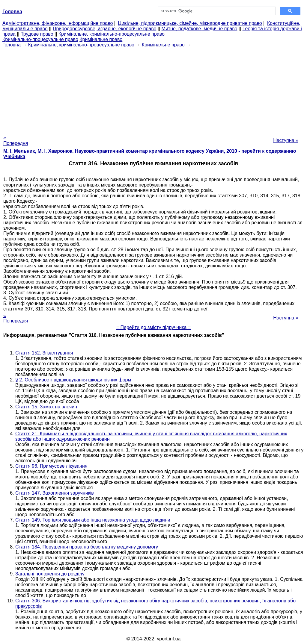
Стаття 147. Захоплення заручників (55, 493)
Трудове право (37, 34)
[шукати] (216, 11)
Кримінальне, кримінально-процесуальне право (112, 34)
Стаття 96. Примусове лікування (51, 466)
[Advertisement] (153, 90)
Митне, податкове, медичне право (200, 29)
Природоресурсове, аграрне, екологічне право (104, 29)
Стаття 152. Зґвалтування (44, 353)
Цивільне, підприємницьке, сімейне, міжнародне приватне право (190, 23)
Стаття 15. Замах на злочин (46, 407)
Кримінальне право (101, 39)
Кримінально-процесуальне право (40, 39)
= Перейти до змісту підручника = (154, 327)
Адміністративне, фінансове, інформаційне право (58, 23)
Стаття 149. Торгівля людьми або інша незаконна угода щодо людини (93, 520)
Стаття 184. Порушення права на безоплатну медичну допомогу (87, 547)
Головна (12, 45)
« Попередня (16, 141)
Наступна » (286, 140)
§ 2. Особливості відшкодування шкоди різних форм (73, 380)
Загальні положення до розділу (50, 574)
